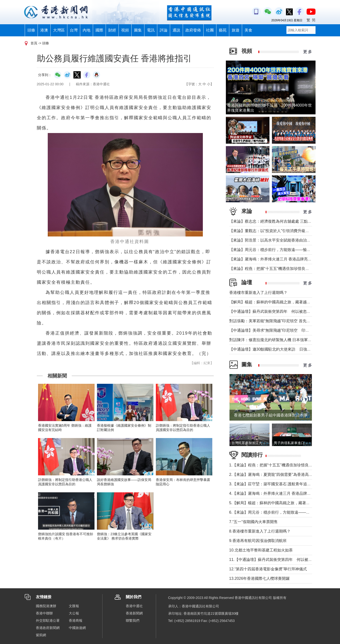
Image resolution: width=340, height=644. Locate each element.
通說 (176, 30)
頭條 (31, 30)
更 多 (308, 52)
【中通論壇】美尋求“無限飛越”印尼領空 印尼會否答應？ (279, 330)
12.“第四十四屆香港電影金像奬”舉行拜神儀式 (268, 569)
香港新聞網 (134, 613)
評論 (164, 30)
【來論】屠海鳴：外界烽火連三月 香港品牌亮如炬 (272, 259)
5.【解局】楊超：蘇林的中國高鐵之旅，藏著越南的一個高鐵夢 (283, 503)
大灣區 (59, 30)
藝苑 (223, 30)
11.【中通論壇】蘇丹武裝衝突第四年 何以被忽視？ (275, 560)
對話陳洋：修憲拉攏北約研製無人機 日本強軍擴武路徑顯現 (280, 340)
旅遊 (236, 30)
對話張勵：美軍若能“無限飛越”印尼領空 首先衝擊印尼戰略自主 (283, 321)
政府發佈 (193, 30)
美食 (248, 30)
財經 (112, 30)
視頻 (125, 30)
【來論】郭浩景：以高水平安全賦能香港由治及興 (272, 240)
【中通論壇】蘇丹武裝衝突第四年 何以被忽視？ (272, 311)
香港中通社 (134, 606)
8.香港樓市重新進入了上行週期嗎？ (260, 531)
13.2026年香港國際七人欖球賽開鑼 (260, 578)
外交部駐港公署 (48, 620)
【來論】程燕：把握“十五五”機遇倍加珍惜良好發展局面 (277, 269)
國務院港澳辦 (46, 606)
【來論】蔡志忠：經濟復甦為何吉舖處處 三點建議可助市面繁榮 (284, 221)
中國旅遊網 (77, 628)
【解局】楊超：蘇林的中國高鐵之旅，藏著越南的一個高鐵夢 (282, 302)
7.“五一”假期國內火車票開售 (253, 522)
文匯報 (74, 606)
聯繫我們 (133, 620)
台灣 (74, 30)
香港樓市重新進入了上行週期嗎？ (258, 293)
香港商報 (76, 620)
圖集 (138, 30)
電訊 (151, 30)
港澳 (44, 30)
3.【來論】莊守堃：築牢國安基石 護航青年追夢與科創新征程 (282, 484)
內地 (87, 30)
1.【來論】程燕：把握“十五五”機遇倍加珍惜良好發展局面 (279, 465)
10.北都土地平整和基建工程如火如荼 (261, 550)
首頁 (34, 43)
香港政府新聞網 (48, 628)
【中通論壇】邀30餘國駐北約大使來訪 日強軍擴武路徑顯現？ (284, 349)
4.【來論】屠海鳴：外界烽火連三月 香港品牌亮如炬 (274, 493)
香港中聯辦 (44, 613)
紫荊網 (41, 635)
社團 (210, 30)
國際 (99, 30)
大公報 (74, 613)
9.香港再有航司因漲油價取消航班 (258, 541)
